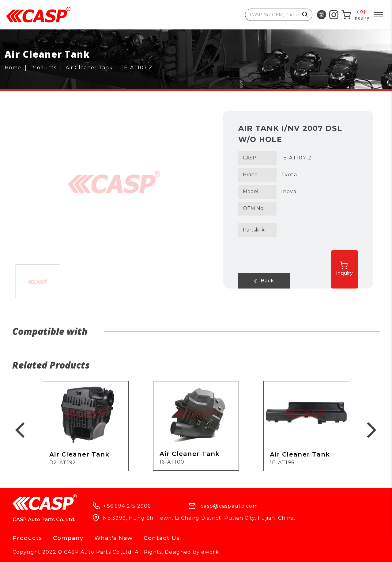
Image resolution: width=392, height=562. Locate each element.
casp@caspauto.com (229, 506)
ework (210, 552)
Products (27, 538)
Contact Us (162, 538)
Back (263, 281)
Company (68, 538)
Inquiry (347, 268)
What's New (114, 538)
